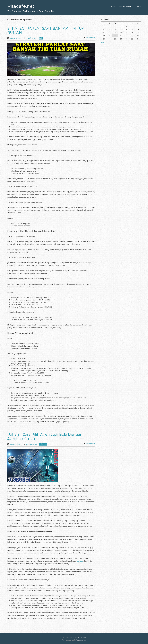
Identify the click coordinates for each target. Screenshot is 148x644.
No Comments (91, 38)
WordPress (82, 637)
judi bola (80, 561)
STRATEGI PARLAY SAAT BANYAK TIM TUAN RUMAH (47, 30)
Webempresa (81, 640)
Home (113, 6)
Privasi (138, 6)
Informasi (43, 444)
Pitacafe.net (21, 6)
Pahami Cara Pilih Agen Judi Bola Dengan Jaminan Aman (45, 436)
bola (41, 38)
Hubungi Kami (125, 6)
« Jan (103, 42)
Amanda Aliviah (31, 38)
